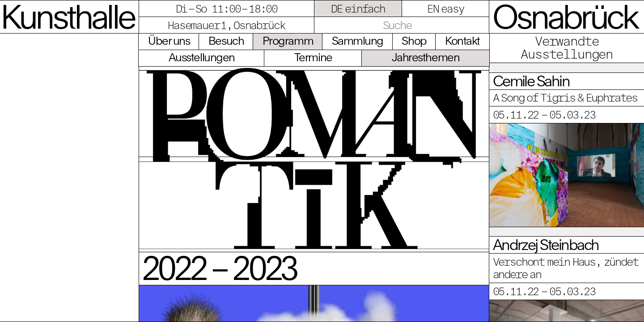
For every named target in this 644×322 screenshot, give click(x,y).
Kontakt (462, 40)
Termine (313, 57)
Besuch (226, 40)
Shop (414, 40)
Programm (288, 40)
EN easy (446, 8)
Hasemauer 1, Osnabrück (226, 25)
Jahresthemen (426, 57)
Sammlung (358, 40)
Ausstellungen (202, 57)
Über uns (169, 40)
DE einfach (358, 8)
